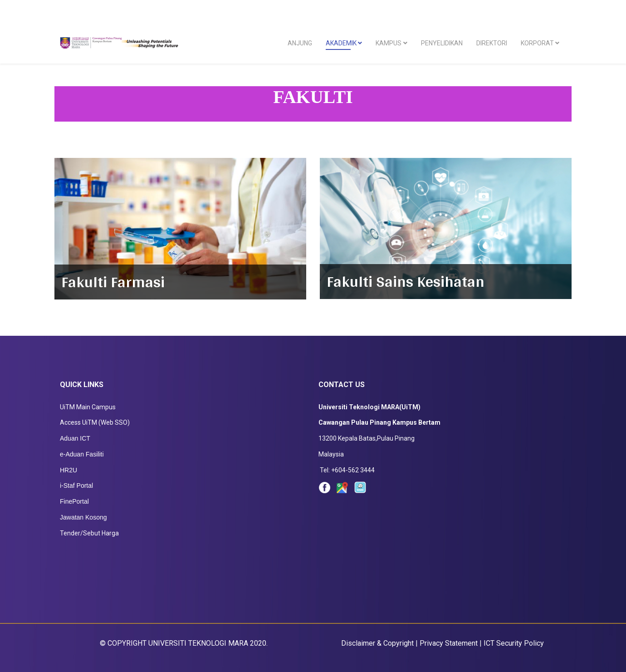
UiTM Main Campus (88, 407)
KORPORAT (537, 43)
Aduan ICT (75, 438)
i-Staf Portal (76, 486)
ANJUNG (300, 43)
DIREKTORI (492, 43)
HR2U (68, 470)
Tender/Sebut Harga (89, 533)
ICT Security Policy (514, 643)
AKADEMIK (341, 43)
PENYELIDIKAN (442, 43)
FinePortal (74, 501)
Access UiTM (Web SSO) (95, 422)
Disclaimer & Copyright (377, 643)
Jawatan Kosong (83, 517)
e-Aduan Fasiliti (82, 454)
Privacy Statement (451, 643)
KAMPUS (389, 43)
